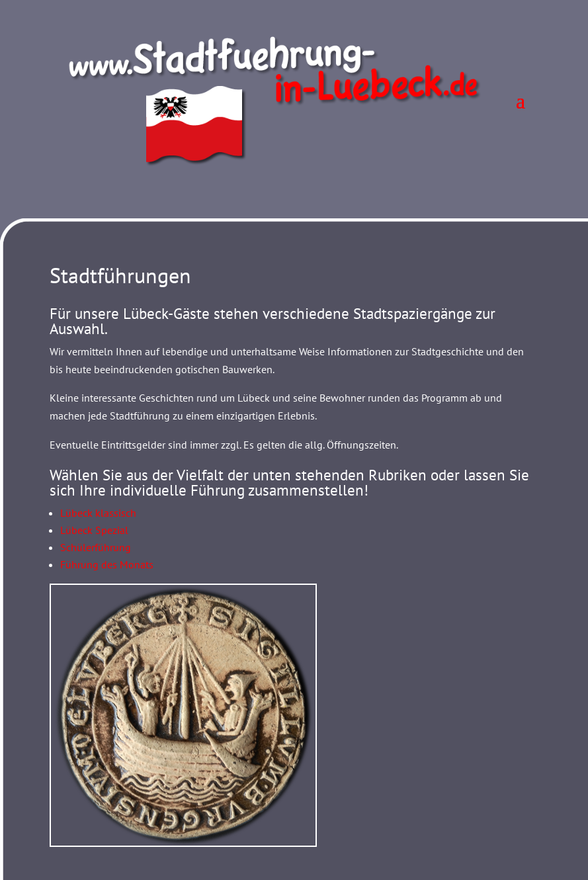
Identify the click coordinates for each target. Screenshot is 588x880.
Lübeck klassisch (98, 513)
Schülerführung (96, 547)
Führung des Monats (107, 564)
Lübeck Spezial (94, 530)
